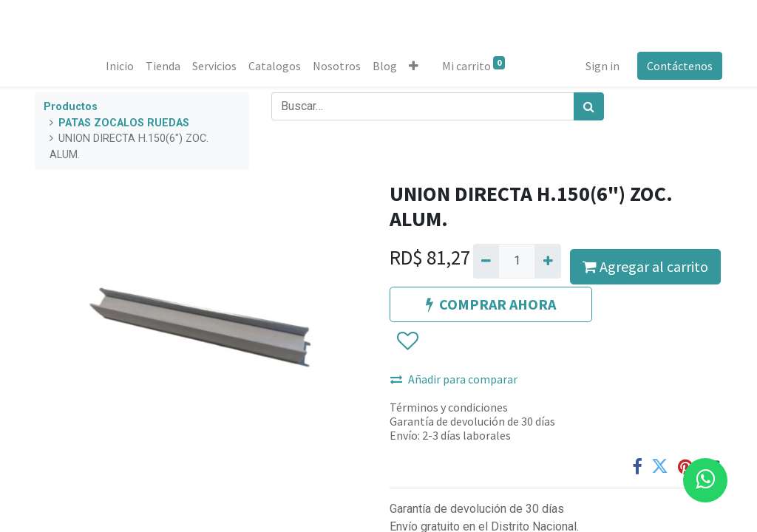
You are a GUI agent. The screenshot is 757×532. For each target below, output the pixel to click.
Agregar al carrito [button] (645, 266)
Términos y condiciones (449, 407)
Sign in (602, 66)
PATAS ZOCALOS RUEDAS (124, 123)
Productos (71, 107)
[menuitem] (120, 66)
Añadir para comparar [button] (454, 379)
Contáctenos (680, 66)
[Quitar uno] (486, 261)
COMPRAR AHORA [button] (491, 304)
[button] (414, 66)
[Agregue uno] (547, 261)
